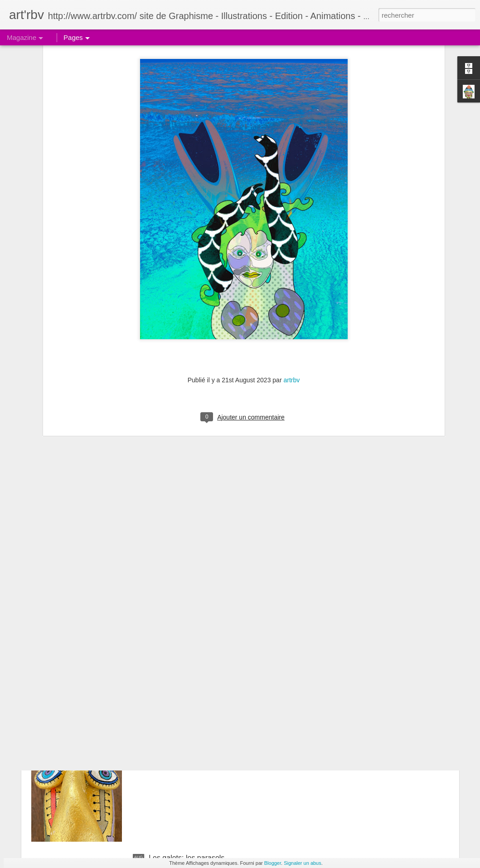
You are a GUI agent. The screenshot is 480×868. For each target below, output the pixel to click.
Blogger (273, 863)
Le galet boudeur (176, 755)
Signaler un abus (303, 863)
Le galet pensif (172, 652)
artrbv (291, 274)
